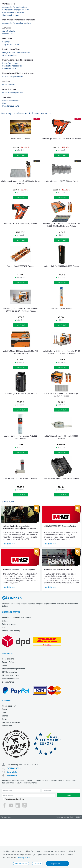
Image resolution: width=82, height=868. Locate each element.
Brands (5, 716)
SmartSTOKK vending (11, 631)
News (5, 719)
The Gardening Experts (12, 722)
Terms (5, 665)
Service (5, 621)
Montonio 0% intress (11, 675)
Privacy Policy (8, 662)
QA (3, 627)
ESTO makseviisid (10, 672)
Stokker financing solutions (13, 669)
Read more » (9, 544)
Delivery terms (8, 682)
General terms (8, 659)
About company (9, 706)
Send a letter (12, 772)
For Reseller (7, 726)
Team (4, 709)
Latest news (8, 502)
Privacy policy (24, 857)
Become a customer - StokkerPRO (16, 617)
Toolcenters (12, 776)
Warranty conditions (11, 679)
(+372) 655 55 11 (14, 768)
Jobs (4, 712)
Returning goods (9, 624)
